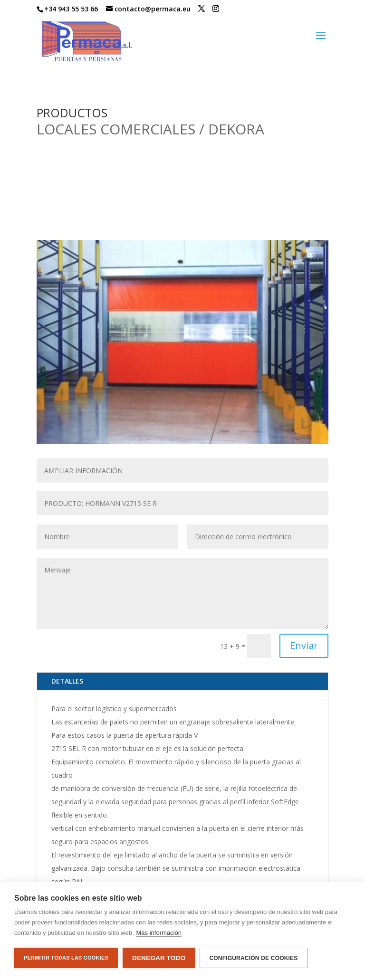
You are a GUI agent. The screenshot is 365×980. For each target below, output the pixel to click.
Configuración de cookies (253, 958)
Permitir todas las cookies (66, 958)
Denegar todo (159, 958)
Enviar (304, 645)
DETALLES (67, 681)
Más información (159, 933)
